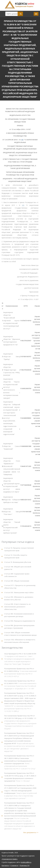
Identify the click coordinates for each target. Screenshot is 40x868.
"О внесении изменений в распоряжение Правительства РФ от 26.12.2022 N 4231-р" (20, 673)
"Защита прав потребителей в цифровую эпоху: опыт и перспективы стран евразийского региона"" (21, 793)
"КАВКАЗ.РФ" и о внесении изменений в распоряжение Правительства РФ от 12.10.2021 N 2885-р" (20, 703)
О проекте (14, 865)
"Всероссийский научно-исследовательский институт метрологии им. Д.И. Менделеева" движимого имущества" (19, 743)
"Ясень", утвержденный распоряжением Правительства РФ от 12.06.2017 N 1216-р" (20, 763)
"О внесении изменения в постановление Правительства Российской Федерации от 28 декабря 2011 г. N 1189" (20, 685)
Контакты (5, 865)
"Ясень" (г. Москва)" (20, 778)
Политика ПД (25, 865)
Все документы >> (31, 833)
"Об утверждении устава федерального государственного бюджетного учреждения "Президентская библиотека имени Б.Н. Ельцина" (20, 723)
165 (22, 140)
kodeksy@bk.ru (26, 862)
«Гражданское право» (10, 859)
